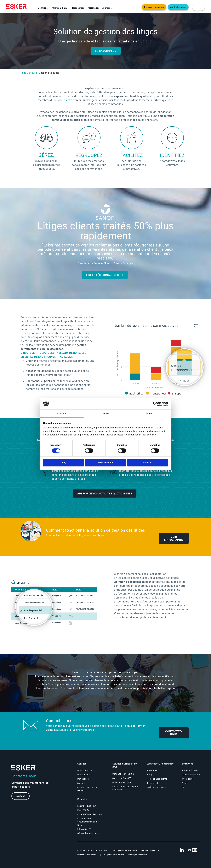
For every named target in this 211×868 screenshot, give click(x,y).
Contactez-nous (174, 733)
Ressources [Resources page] (153, 770)
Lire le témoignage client (105, 275)
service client (63, 100)
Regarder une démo (154, 7)
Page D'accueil (29, 73)
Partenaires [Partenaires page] (83, 779)
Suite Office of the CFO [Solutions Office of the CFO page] (124, 774)
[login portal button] (198, 7)
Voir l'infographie (174, 538)
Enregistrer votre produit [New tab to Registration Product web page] (113, 855)
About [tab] (149, 413)
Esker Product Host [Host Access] (87, 806)
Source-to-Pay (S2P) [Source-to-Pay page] (122, 778)
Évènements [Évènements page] (153, 783)
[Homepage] (17, 7)
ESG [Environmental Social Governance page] (184, 787)
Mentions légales (149, 850)
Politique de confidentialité (125, 850)
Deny (63, 462)
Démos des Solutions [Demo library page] (88, 833)
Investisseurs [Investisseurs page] (188, 779)
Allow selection (105, 462)
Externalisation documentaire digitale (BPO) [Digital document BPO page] (88, 822)
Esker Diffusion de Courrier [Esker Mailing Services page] (90, 814)
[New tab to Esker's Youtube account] (193, 850)
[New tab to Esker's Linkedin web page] (182, 850)
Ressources (78, 8)
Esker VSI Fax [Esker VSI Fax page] (84, 810)
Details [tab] (105, 413)
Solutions (43, 8)
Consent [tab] (62, 413)
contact (21, 796)
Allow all (148, 462)
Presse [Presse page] (185, 783)
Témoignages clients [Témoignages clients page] (157, 779)
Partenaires (94, 8)
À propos (107, 8)
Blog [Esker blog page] (149, 775)
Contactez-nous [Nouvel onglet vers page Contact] (178, 7)
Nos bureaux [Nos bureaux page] (84, 775)
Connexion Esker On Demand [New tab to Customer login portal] (87, 789)
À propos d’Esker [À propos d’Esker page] (190, 770)
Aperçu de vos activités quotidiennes (105, 494)
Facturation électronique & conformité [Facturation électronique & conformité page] (125, 788)
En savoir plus (106, 51)
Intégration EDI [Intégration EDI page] (85, 829)
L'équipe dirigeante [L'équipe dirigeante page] (191, 775)
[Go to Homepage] (24, 768)
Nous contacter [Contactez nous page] (85, 770)
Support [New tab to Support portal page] (81, 783)
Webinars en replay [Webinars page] (156, 787)
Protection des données (88, 855)
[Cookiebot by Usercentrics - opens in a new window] (155, 404)
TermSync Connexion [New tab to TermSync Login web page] (137, 855)
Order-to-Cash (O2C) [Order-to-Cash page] (122, 782)
